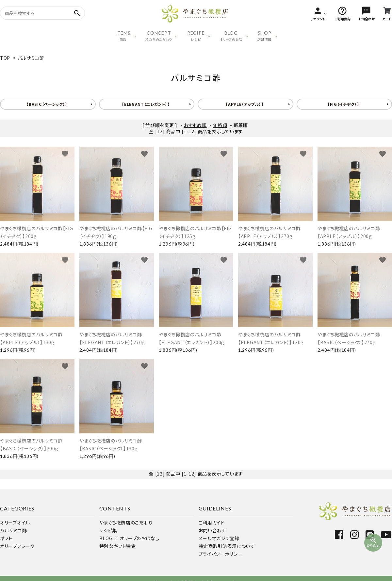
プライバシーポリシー (221, 554)
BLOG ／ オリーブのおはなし (129, 538)
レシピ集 (108, 530)
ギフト (6, 538)
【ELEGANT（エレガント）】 (146, 104)
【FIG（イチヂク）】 (343, 104)
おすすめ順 (195, 125)
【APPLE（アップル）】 (245, 104)
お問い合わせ (212, 530)
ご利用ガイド (212, 523)
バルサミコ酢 (31, 58)
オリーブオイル (15, 523)
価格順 (220, 125)
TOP (5, 58)
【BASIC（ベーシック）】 (47, 104)
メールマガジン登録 (219, 538)
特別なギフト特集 (118, 546)
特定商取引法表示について (227, 546)
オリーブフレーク (17, 546)
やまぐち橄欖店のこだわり (126, 523)
